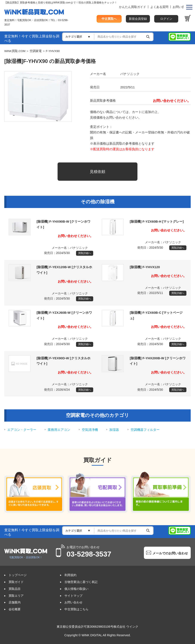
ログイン (166, 19)
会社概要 (15, 609)
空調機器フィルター (145, 430)
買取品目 (15, 589)
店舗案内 (15, 602)
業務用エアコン (59, 430)
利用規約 (70, 575)
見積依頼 (97, 172)
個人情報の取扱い (76, 589)
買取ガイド (16, 582)
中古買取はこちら (76, 609)
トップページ (18, 575)
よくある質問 (159, 7)
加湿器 (114, 430)
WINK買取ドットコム (34, 12)
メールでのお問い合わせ (170, 553)
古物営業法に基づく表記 (81, 582)
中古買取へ (109, 19)
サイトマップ (73, 596)
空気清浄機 (90, 430)
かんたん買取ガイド (133, 7)
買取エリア (16, 596)
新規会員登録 (138, 19)
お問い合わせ (182, 7)
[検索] (124, 37)
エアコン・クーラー (22, 430)
